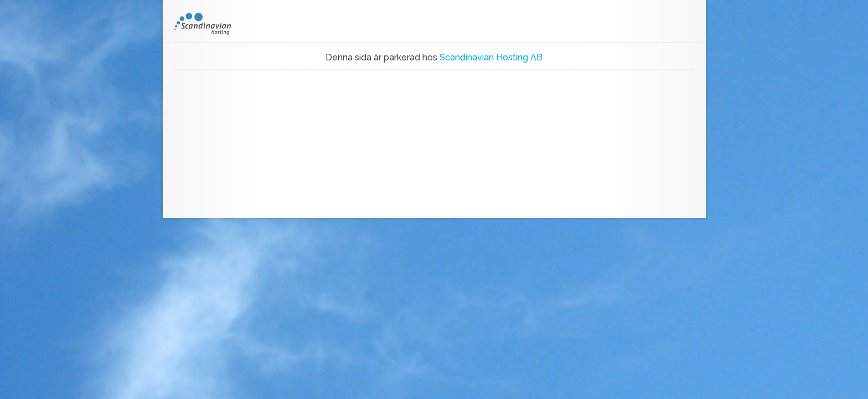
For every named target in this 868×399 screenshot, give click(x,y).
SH (210, 24)
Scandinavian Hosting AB (491, 57)
